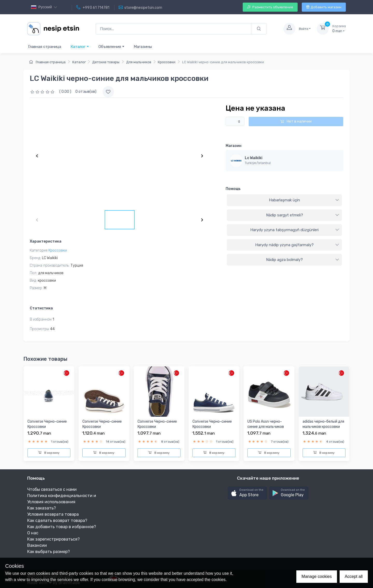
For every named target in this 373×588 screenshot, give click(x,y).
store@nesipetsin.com (140, 8)
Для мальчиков (139, 62)
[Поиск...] (173, 29)
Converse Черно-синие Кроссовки (47, 424)
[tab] (284, 200)
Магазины (143, 47)
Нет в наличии (296, 121)
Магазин (234, 146)
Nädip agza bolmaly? (303, 260)
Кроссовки (167, 62)
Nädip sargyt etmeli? (303, 215)
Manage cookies (317, 576)
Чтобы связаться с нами (52, 489)
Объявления (112, 47)
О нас (33, 533)
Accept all (354, 576)
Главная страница (45, 47)
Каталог (80, 47)
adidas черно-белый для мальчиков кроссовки (323, 424)
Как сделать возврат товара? (57, 520)
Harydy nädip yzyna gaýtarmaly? (297, 245)
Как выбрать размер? (49, 552)
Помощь (233, 189)
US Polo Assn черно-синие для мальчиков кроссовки (266, 427)
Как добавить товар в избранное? (62, 527)
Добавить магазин (324, 7)
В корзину (49, 453)
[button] (247, 493)
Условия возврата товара (53, 514)
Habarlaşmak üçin (304, 200)
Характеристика (46, 241)
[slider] (43, 92)
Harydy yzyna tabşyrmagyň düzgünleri (295, 230)
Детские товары (106, 62)
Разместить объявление (270, 7)
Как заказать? (42, 508)
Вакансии (37, 545)
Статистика (41, 308)
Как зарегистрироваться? (53, 539)
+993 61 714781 (93, 8)
